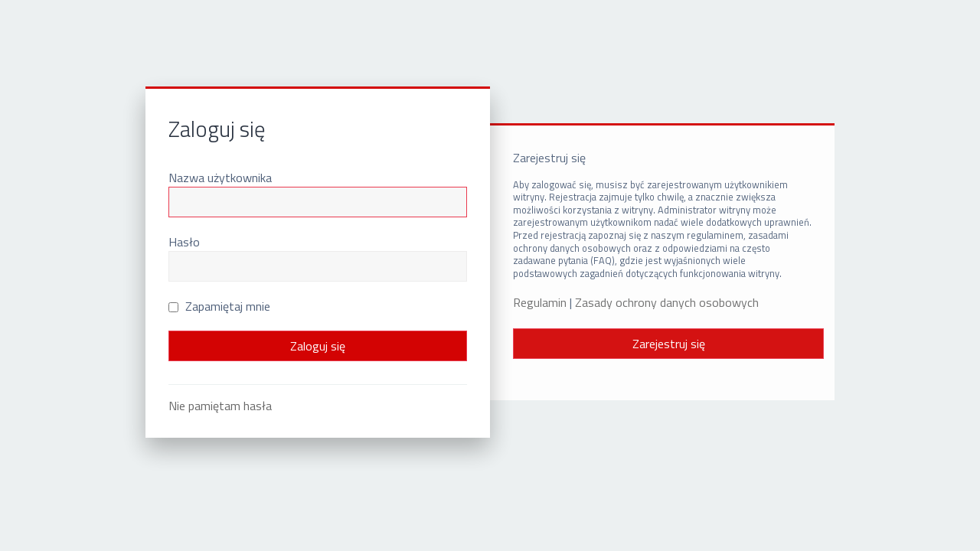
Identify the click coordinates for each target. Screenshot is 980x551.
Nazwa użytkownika (220, 178)
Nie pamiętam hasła (220, 406)
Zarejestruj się (669, 344)
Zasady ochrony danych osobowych (667, 303)
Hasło (184, 242)
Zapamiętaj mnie (219, 306)
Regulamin (540, 303)
